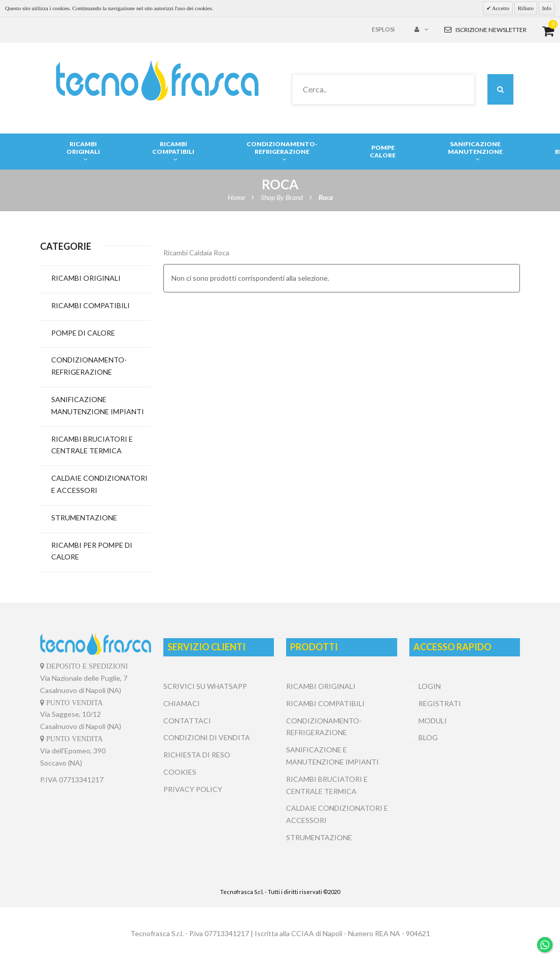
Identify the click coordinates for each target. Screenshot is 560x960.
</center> (465, 784)
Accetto (500, 8)
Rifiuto (526, 8)
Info (547, 8)
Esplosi (383, 29)
